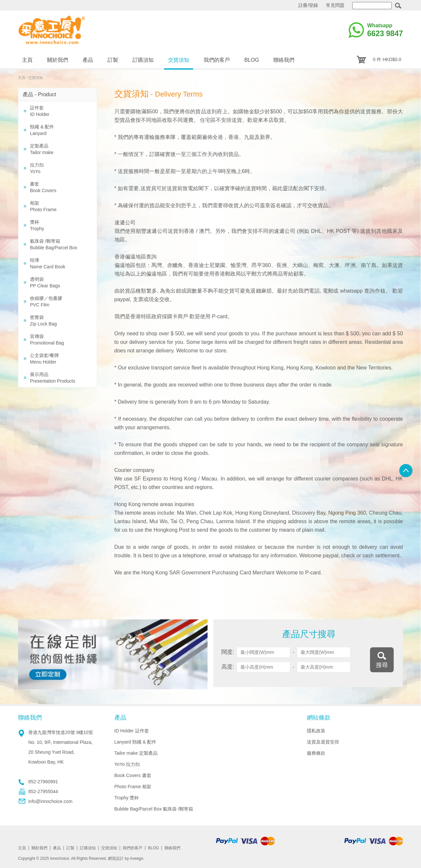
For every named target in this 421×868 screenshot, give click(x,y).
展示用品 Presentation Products (53, 378)
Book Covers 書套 (133, 775)
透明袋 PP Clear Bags (45, 282)
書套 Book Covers (43, 187)
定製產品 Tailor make (42, 149)
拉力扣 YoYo (37, 168)
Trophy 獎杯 (127, 798)
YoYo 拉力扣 (127, 764)
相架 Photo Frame (43, 206)
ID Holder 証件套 (132, 731)
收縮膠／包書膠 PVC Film (46, 301)
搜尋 (382, 665)
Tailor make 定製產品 (136, 753)
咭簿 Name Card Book (48, 263)
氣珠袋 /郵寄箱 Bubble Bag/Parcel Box (54, 244)
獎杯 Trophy (37, 225)
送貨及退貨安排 (323, 742)
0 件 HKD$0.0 (387, 59)
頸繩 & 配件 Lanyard (42, 130)
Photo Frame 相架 (133, 787)
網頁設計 (116, 858)
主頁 (22, 78)
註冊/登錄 (308, 5)
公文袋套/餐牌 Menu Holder (44, 359)
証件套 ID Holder (40, 111)
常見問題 (335, 5)
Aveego (136, 858)
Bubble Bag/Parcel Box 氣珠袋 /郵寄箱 (154, 809)
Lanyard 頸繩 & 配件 (136, 742)
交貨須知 (36, 78)
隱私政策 (316, 731)
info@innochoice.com (50, 801)
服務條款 (316, 753)
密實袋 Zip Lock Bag (43, 321)
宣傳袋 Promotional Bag (47, 340)
